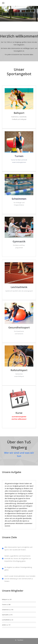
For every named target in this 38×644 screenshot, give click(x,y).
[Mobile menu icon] (3, 3)
